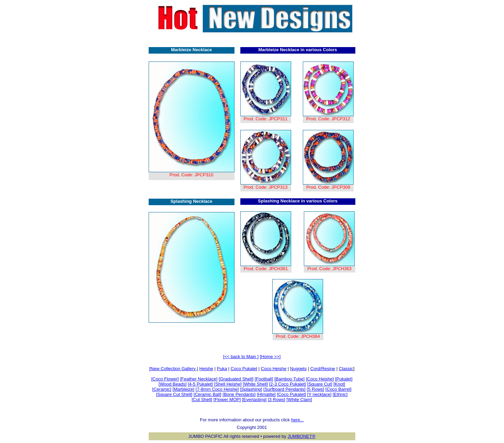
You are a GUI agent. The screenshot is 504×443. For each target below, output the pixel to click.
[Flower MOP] (227, 400)
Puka (222, 369)
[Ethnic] (340, 394)
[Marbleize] (184, 389)
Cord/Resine (323, 369)
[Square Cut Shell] (174, 394)
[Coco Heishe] (320, 379)
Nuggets (298, 369)
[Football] (264, 379)
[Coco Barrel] (339, 389)
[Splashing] (251, 389)
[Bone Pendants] (239, 394)
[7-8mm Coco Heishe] (217, 389)
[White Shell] (255, 384)
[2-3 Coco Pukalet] (288, 384)
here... (297, 420)
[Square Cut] (320, 384)
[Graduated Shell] (236, 379)
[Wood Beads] (173, 384)
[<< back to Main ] (241, 357)
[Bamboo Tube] (289, 379)
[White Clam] (299, 400)
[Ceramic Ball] (208, 394)
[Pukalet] (344, 379)
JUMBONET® (301, 436)
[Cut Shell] (202, 400)
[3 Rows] (277, 400)
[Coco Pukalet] (292, 394)
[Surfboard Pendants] (284, 389)
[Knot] (339, 384)
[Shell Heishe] (228, 384)
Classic (346, 369)
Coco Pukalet (244, 369)
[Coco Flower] (165, 379)
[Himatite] (266, 394)
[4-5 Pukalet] (200, 384)
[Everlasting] (254, 400)
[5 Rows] (316, 389)
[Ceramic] (162, 389)
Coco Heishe (274, 369)
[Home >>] (270, 357)
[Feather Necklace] (199, 379)
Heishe (206, 369)
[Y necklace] (319, 394)
